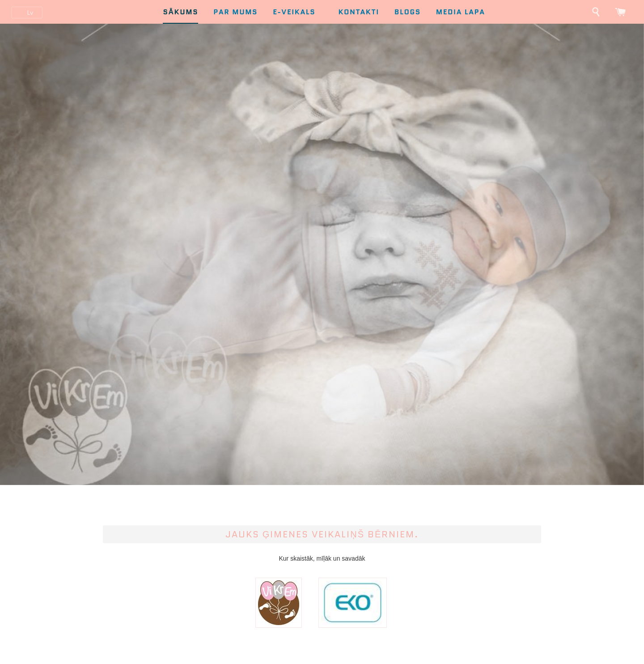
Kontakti (358, 12)
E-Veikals (299, 12)
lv (30, 13)
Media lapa (461, 12)
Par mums (235, 12)
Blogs (408, 12)
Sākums (180, 12)
